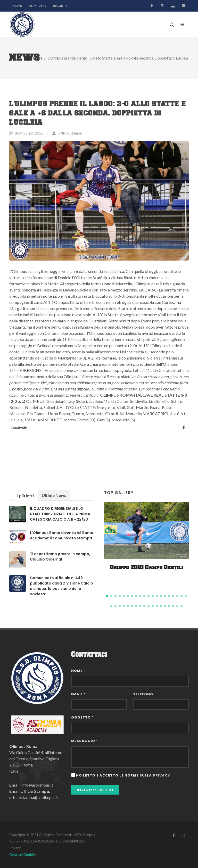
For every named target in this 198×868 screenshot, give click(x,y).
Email (78, 694)
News (38, 58)
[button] (107, 596)
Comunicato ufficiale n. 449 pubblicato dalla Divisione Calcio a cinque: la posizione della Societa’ (61, 586)
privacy (162, 775)
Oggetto (82, 717)
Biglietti (61, 6)
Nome (78, 671)
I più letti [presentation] (26, 495)
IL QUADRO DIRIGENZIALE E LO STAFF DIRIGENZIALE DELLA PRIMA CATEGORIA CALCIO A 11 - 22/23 (60, 514)
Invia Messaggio (95, 790)
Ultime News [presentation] (54, 495)
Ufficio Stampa (67, 133)
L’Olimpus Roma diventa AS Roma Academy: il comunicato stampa (62, 535)
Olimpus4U (38, 6)
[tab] (26, 495)
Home (17, 6)
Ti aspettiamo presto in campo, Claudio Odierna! (60, 557)
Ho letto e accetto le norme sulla (123, 775)
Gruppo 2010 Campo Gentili (147, 568)
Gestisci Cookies (23, 854)
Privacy (15, 848)
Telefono (143, 694)
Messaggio (84, 741)
